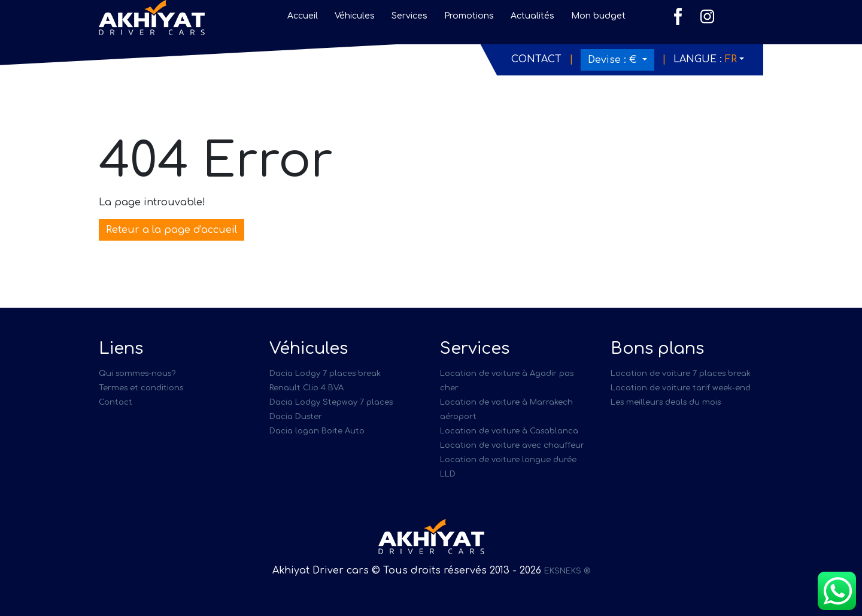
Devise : (614, 60)
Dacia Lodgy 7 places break (325, 374)
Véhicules (355, 16)
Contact (536, 59)
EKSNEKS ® (567, 571)
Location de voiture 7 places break (681, 374)
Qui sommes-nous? (137, 374)
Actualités (532, 16)
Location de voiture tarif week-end (681, 388)
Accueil (303, 16)
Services (409, 16)
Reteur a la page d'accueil (172, 230)
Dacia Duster (296, 417)
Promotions (469, 16)
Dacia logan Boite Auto (317, 431)
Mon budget (598, 16)
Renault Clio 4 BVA (306, 388)
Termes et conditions (141, 388)
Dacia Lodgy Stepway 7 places (331, 402)
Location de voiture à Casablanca (509, 431)
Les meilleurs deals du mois (666, 402)
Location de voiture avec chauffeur (512, 445)
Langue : (705, 59)
